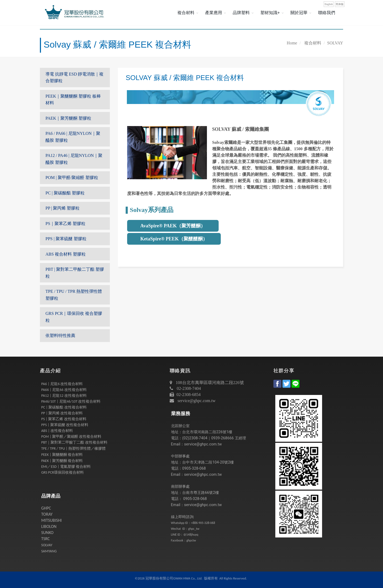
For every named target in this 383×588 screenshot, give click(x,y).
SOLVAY (335, 43)
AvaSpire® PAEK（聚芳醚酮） (173, 226)
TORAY (47, 514)
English (329, 4)
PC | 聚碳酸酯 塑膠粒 (65, 193)
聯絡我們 (327, 13)
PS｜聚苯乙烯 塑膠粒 (65, 224)
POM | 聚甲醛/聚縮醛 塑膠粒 (72, 178)
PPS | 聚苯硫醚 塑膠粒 (66, 239)
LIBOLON (49, 526)
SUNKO (47, 533)
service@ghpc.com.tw (197, 401)
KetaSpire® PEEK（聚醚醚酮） (174, 239)
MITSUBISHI (51, 520)
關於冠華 (299, 13)
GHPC (46, 508)
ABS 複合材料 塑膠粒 (66, 254)
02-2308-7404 (188, 388)
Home (292, 43)
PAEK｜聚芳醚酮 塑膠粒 (68, 118)
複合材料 (186, 13)
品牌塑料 (241, 13)
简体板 (340, 4)
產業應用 (214, 13)
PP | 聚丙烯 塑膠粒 (63, 208)
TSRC (45, 539)
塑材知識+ (270, 13)
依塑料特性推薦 (60, 335)
